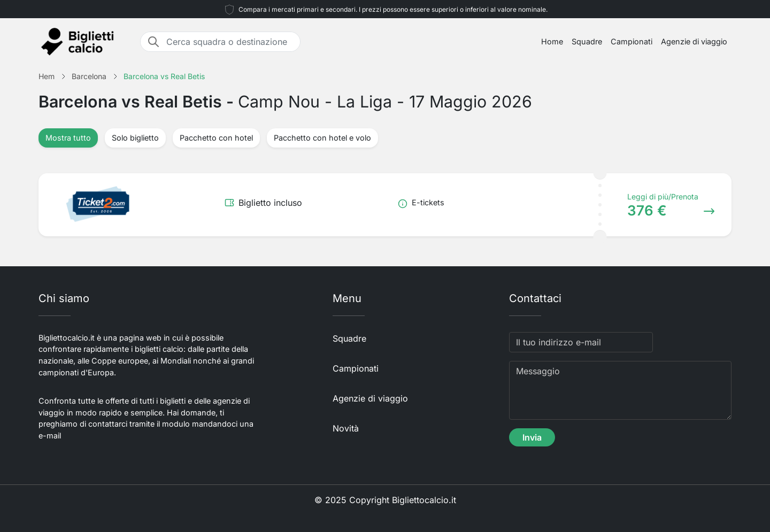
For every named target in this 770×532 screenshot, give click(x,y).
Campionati (632, 41)
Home (552, 41)
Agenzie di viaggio (694, 41)
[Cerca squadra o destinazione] (230, 42)
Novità (346, 428)
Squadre (587, 41)
